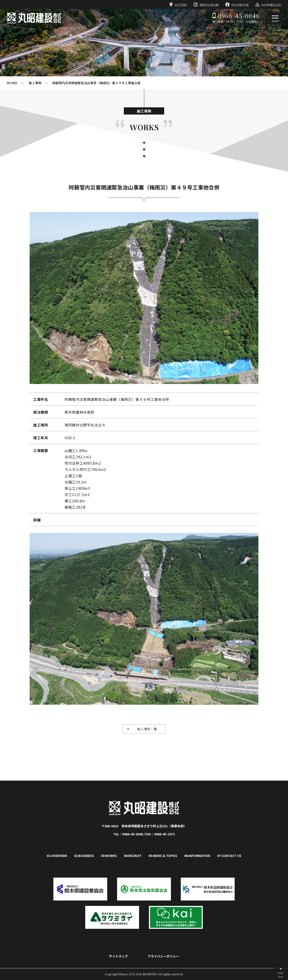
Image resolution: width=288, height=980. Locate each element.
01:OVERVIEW (57, 856)
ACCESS (178, 4)
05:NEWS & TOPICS (163, 856)
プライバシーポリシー (163, 956)
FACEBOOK (237, 4)
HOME (12, 83)
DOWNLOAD (268, 4)
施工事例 (35, 83)
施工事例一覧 (146, 729)
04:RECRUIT (133, 856)
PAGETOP (281, 975)
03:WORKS (109, 856)
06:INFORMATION (197, 856)
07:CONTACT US (229, 856)
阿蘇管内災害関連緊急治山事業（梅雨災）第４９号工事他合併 (96, 83)
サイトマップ (118, 956)
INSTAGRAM (206, 4)
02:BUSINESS (84, 856)
